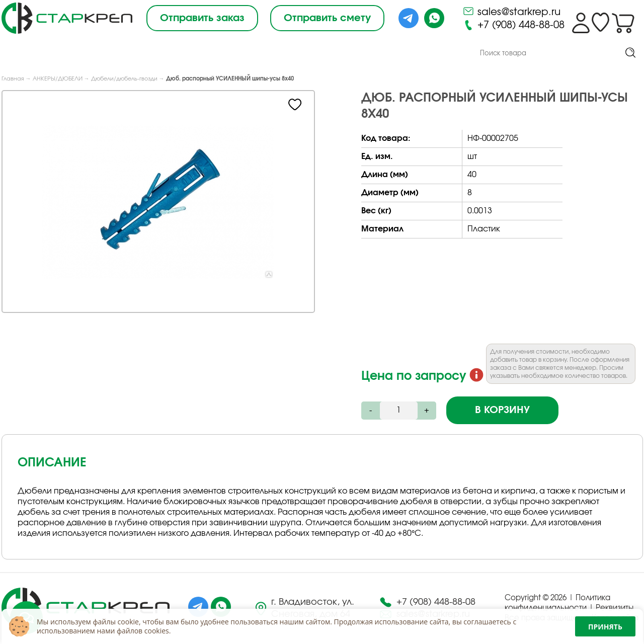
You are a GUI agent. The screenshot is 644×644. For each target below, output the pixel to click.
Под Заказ (183, 54)
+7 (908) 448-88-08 (513, 25)
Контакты (388, 54)
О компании (108, 54)
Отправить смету (327, 18)
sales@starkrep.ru (511, 11)
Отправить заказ (202, 18)
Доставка (324, 54)
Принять (605, 627)
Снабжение (254, 54)
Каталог (32, 53)
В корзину (502, 411)
